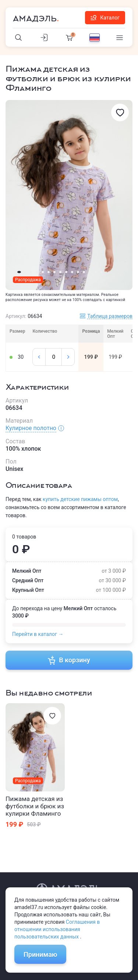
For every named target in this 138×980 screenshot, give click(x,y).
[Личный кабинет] (44, 37)
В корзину (69, 660)
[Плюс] (68, 357)
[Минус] (39, 357)
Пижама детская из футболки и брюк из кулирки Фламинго (35, 806)
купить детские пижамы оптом (80, 499)
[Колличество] (54, 357)
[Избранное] (120, 112)
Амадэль (35, 19)
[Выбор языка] (95, 37)
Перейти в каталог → (38, 634)
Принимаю (40, 954)
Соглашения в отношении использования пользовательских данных (57, 929)
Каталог (105, 18)
